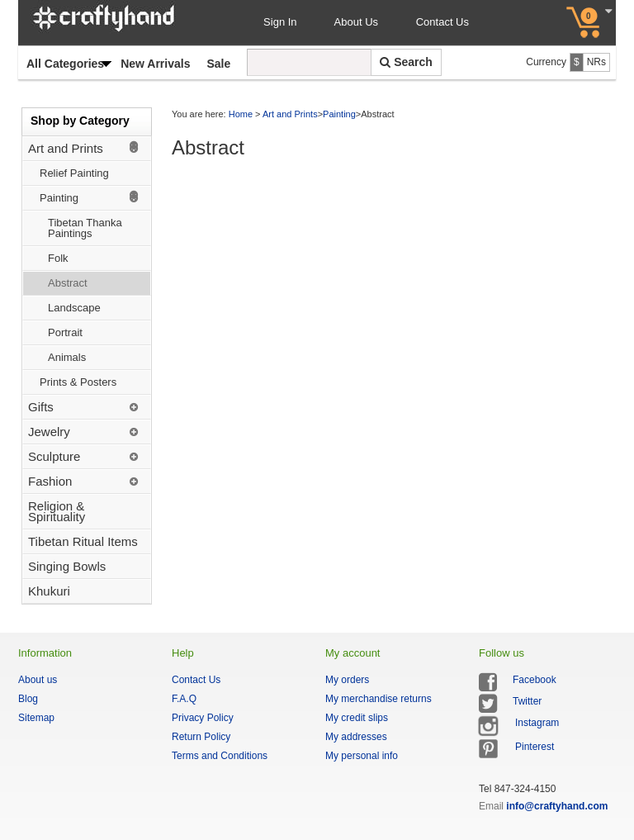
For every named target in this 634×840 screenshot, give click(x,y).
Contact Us (442, 22)
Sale (218, 64)
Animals (67, 357)
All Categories (65, 64)
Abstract (68, 283)
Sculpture (54, 456)
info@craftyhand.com (557, 806)
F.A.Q (184, 699)
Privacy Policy (203, 718)
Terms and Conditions (220, 756)
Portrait (65, 332)
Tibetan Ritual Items (83, 541)
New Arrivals (155, 64)
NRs (596, 62)
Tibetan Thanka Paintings (85, 228)
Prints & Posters (78, 382)
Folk (58, 258)
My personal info (362, 756)
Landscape (74, 308)
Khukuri (49, 591)
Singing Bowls (67, 566)
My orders (347, 680)
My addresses (356, 737)
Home (241, 114)
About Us (358, 22)
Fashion (50, 481)
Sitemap (36, 718)
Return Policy (201, 737)
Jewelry (49, 432)
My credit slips (357, 718)
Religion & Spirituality (57, 511)
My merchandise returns (379, 699)
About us (38, 680)
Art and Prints (66, 148)
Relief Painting (74, 173)
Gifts (41, 407)
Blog (28, 699)
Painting (59, 198)
